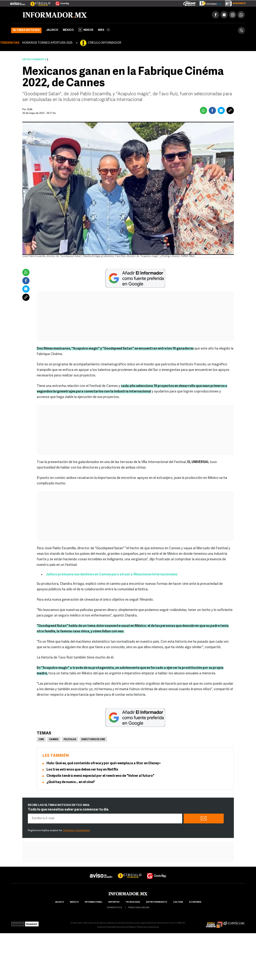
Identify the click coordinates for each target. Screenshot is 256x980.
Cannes (54, 740)
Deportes (114, 902)
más (104, 30)
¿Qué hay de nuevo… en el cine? (71, 782)
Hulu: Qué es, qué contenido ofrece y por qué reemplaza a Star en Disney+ (104, 764)
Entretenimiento (35, 60)
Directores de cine (93, 740)
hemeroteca (114, 908)
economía (195, 902)
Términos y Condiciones (76, 831)
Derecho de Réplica (126, 927)
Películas (70, 740)
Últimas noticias (26, 30)
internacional (93, 902)
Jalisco (52, 30)
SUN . (30, 110)
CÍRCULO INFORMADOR (104, 43)
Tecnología (133, 902)
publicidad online (139, 908)
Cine (41, 740)
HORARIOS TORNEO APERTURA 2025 (47, 43)
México (68, 30)
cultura (178, 902)
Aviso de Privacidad (106, 927)
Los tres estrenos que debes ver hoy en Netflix (82, 770)
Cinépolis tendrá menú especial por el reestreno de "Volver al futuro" (100, 776)
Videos (86, 30)
